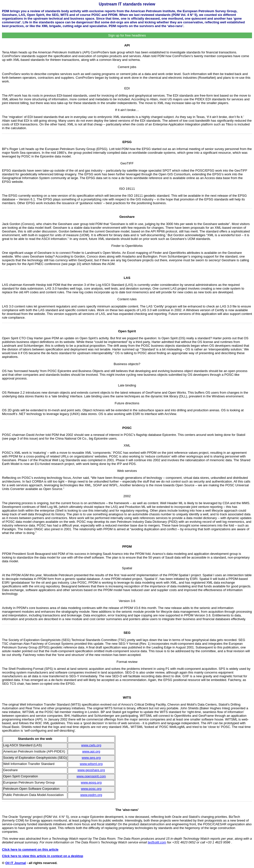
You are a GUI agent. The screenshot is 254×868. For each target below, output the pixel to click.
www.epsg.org (91, 782)
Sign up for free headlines (127, 35)
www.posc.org (91, 789)
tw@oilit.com (157, 842)
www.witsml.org (91, 764)
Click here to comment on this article (30, 849)
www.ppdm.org (91, 795)
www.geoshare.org (91, 770)
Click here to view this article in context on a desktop (43, 856)
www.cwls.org (91, 745)
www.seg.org (91, 758)
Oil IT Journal (16, 863)
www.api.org (91, 751)
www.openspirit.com (91, 776)
